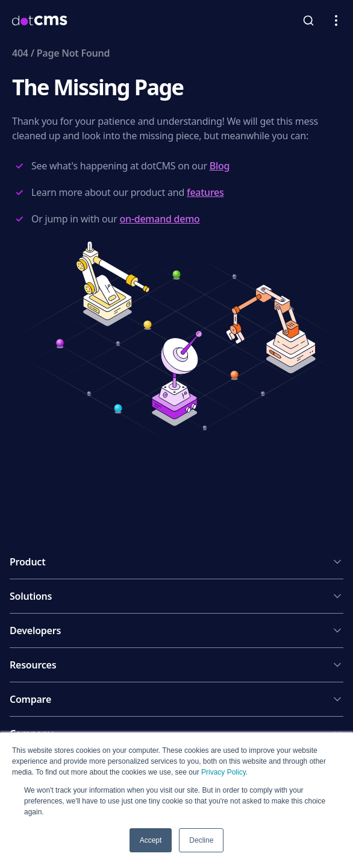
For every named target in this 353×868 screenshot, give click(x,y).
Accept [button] (151, 840)
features (205, 192)
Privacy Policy (223, 772)
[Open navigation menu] (336, 20)
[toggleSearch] (308, 20)
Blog (220, 166)
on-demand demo (159, 219)
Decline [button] (201, 840)
